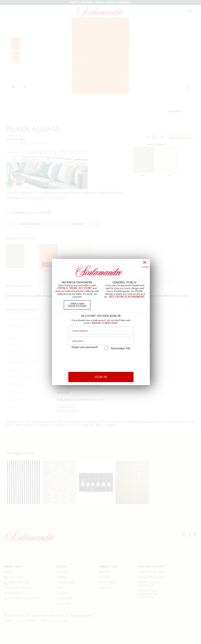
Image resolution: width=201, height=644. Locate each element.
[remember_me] (107, 348)
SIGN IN (101, 377)
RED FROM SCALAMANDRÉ (127, 297)
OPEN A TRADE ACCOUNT (75, 288)
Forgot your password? (85, 347)
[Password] (101, 341)
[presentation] (101, 360)
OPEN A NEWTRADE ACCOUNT (77, 305)
